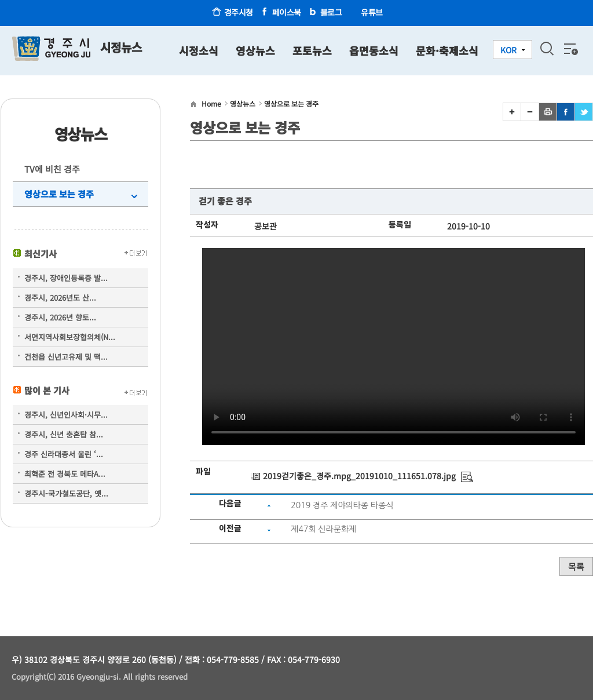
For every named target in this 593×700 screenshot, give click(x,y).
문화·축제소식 (447, 50)
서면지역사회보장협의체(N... (70, 337)
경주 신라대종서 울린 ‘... (64, 454)
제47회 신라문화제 (323, 529)
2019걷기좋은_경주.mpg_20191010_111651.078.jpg (359, 476)
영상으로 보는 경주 (59, 194)
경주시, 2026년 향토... (60, 317)
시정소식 (199, 50)
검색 (547, 49)
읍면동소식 (374, 50)
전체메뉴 (570, 49)
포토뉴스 (312, 50)
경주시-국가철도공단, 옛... (66, 493)
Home (211, 103)
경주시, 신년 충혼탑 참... (64, 434)
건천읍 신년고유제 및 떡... (66, 357)
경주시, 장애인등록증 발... (66, 278)
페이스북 (287, 12)
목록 (576, 566)
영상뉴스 (255, 50)
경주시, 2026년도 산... (60, 298)
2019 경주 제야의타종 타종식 (342, 505)
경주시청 (239, 12)
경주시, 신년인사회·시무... (66, 415)
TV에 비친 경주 (52, 169)
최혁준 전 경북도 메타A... (65, 474)
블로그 (331, 12)
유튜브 (372, 12)
